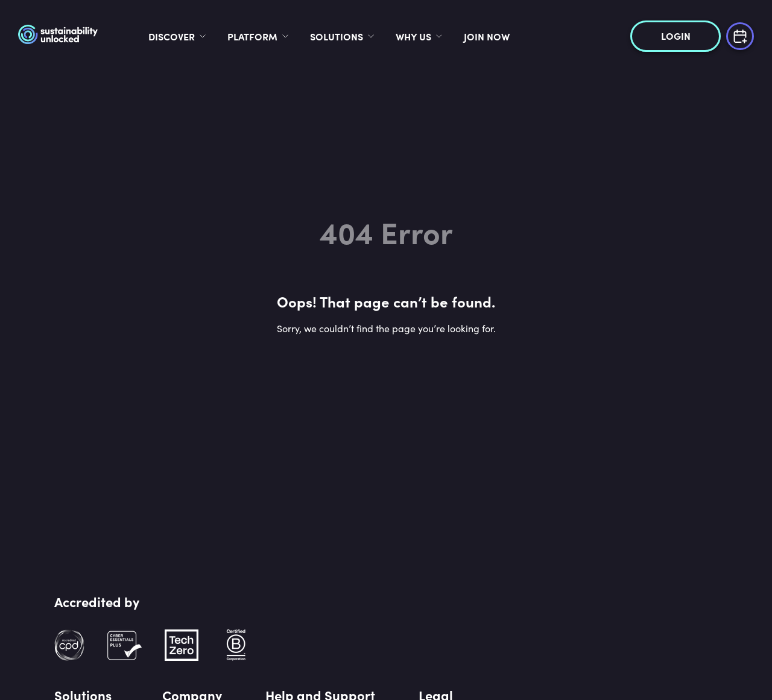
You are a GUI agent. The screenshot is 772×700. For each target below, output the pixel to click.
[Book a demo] (740, 35)
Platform (292, 36)
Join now (526, 36)
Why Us (453, 36)
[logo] (92, 36)
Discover (211, 36)
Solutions (376, 36)
